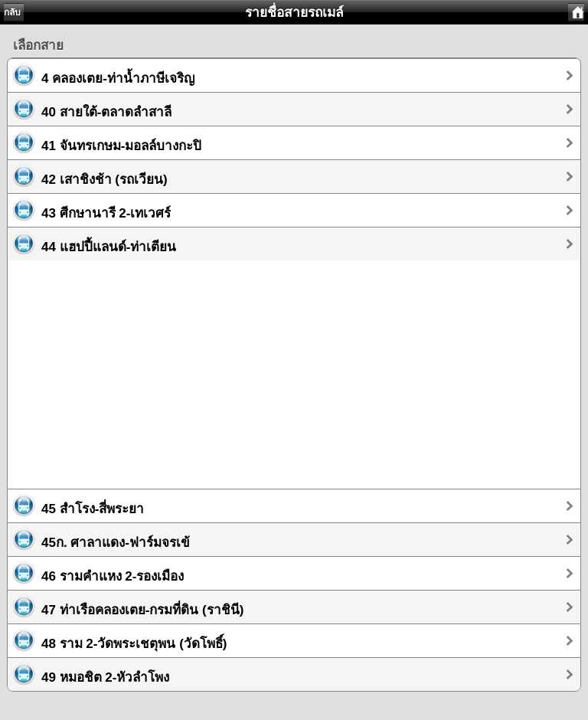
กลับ (12, 12)
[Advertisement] (294, 368)
